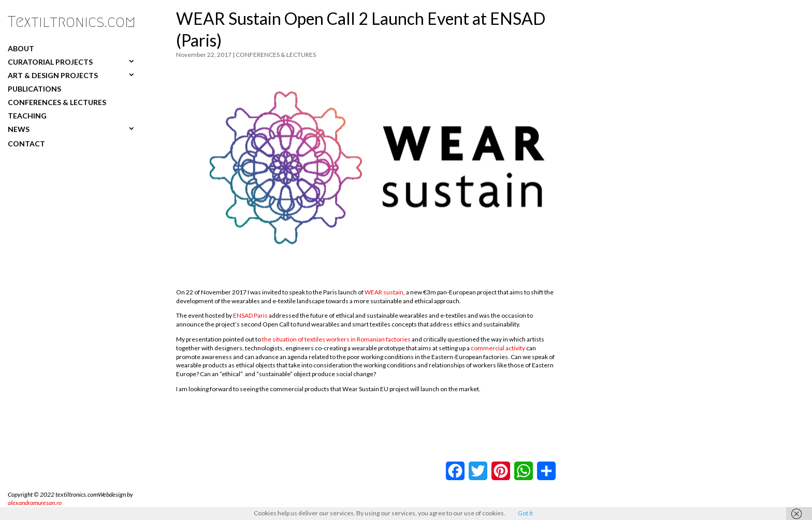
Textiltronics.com (72, 22)
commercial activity (498, 348)
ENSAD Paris (250, 315)
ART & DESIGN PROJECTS (53, 75)
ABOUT (21, 48)
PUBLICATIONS (34, 88)
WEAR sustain (384, 292)
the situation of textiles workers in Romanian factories (336, 339)
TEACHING (27, 115)
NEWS (19, 129)
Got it (525, 513)
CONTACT (26, 144)
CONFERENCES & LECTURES (57, 102)
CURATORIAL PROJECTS (50, 62)
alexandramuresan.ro (35, 503)
